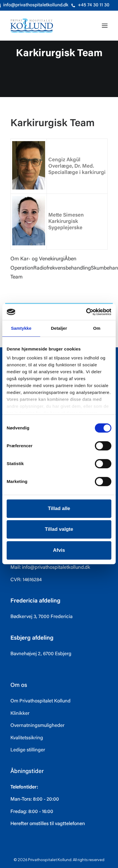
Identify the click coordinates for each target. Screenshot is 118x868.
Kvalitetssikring (27, 738)
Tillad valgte (59, 529)
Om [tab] (97, 328)
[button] (105, 26)
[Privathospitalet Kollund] (32, 26)
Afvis (59, 550)
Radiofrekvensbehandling (62, 268)
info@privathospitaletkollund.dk (56, 568)
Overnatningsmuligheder (37, 726)
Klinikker (20, 714)
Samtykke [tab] (21, 328)
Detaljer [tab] (59, 328)
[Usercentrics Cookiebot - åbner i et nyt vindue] (86, 312)
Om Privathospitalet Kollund (40, 701)
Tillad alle (59, 508)
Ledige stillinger (28, 750)
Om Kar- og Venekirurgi (37, 259)
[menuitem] (90, 5)
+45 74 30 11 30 (94, 5)
